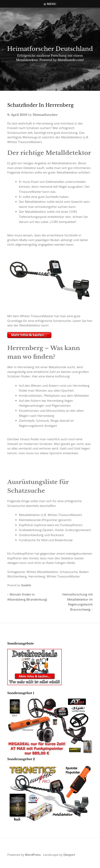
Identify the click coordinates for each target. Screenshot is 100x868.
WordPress (33, 855)
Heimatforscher (45, 115)
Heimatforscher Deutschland (50, 49)
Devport (69, 855)
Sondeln (26, 585)
